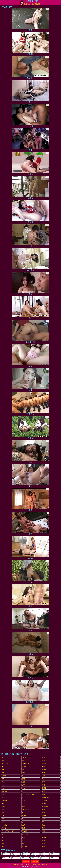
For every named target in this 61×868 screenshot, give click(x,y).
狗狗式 (4, 807)
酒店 (23, 776)
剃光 (44, 776)
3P (43, 822)
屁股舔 (44, 763)
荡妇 (44, 782)
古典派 (44, 837)
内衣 (23, 788)
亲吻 (23, 779)
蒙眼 (3, 773)
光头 (3, 757)
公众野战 (25, 834)
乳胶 (23, 782)
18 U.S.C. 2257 (29, 864)
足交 (3, 840)
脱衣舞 (44, 803)
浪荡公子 (45, 807)
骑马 (44, 760)
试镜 (3, 785)
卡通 (3, 782)
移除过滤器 (35, 861)
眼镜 (3, 846)
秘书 (44, 767)
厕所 (44, 828)
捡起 (23, 825)
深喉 (3, 803)
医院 (23, 773)
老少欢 (24, 816)
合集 (3, 794)
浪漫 (3, 810)
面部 (3, 822)
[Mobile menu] (2, 3)
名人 (3, 788)
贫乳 (44, 785)
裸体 (23, 800)
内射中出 (4, 800)
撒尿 (23, 828)
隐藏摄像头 (25, 763)
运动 (44, 791)
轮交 (3, 843)
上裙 (44, 834)
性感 (44, 773)
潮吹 (44, 794)
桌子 (44, 810)
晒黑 (44, 813)
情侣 (3, 797)
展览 (3, 819)
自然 (23, 803)
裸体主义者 (25, 810)
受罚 (23, 837)
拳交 (3, 837)
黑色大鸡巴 (5, 763)
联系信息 (17, 864)
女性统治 (4, 825)
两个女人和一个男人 (8, 831)
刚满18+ (45, 819)
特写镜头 (4, 791)
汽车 (3, 779)
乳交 (44, 825)
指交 (3, 834)
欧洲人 (4, 813)
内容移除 (38, 864)
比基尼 (4, 770)
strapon (45, 800)
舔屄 (23, 843)
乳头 (23, 807)
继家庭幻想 (46, 797)
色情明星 (25, 831)
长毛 (23, 791)
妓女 (44, 843)
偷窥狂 (44, 840)
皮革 (23, 785)
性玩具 (44, 770)
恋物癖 (4, 828)
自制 (23, 770)
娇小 (23, 822)
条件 (22, 864)
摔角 (44, 846)
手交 (23, 760)
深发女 (4, 776)
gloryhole (25, 757)
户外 (23, 819)
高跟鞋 (24, 767)
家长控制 (44, 864)
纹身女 (44, 816)
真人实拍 (25, 846)
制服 (44, 831)
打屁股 (44, 788)
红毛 (44, 757)
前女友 (4, 816)
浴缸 (3, 760)
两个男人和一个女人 (28, 794)
